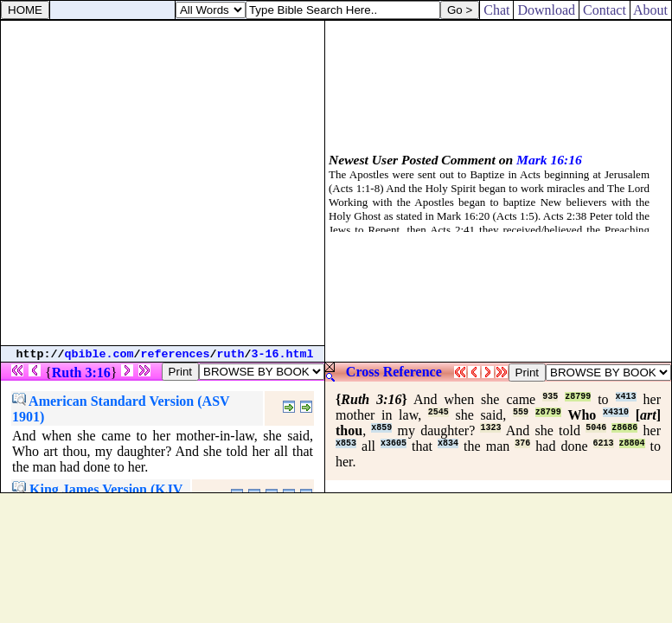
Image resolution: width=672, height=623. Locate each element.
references (176, 354)
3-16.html (283, 354)
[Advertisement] (162, 183)
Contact (605, 10)
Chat (496, 10)
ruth (231, 354)
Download (546, 10)
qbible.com (99, 354)
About (651, 10)
